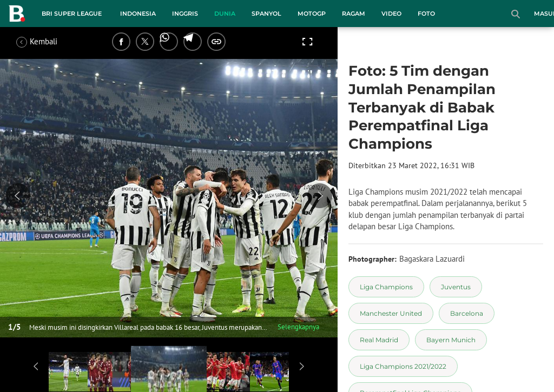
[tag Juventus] (456, 287)
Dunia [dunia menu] (225, 14)
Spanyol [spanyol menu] (266, 14)
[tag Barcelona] (467, 313)
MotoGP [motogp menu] (312, 14)
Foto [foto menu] (426, 14)
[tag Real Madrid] (379, 340)
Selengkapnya (298, 327)
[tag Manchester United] (391, 313)
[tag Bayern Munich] (451, 340)
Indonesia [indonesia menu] (138, 14)
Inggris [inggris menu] (185, 14)
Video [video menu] (391, 14)
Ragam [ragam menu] (354, 14)
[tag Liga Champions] (386, 287)
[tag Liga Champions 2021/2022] (403, 366)
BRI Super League (72, 14)
